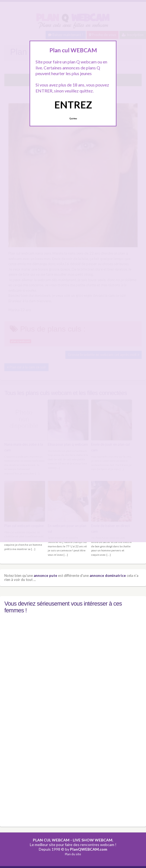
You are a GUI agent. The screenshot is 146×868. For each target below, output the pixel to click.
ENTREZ (73, 105)
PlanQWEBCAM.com (89, 849)
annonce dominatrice (108, 575)
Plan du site (73, 854)
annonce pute (45, 575)
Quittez (73, 118)
